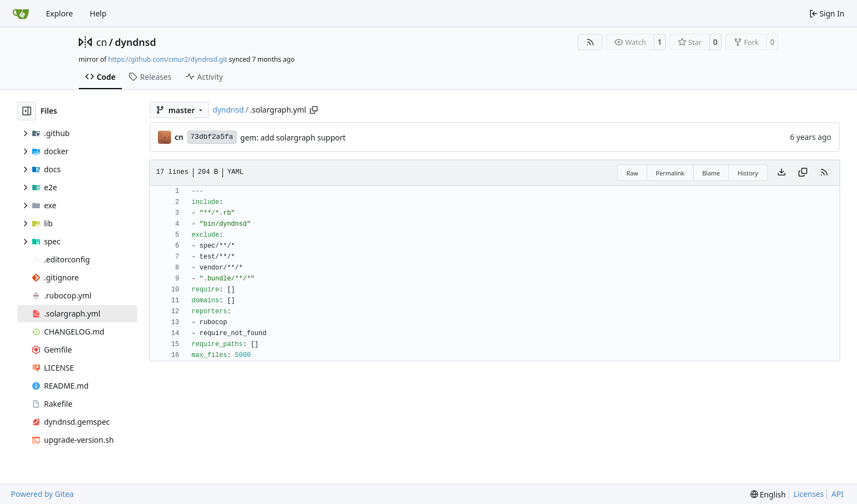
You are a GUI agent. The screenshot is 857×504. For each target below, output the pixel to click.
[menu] (768, 494)
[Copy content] (803, 173)
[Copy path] (314, 110)
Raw (632, 173)
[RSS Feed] (590, 42)
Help (98, 13)
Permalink (670, 173)
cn (102, 42)
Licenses (809, 494)
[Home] (21, 14)
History (748, 173)
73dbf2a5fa (212, 137)
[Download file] (782, 173)
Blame (711, 173)
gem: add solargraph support (293, 137)
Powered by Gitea (42, 494)
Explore (59, 13)
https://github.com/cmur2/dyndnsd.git (168, 59)
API (837, 494)
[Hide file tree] (27, 111)
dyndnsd (136, 42)
